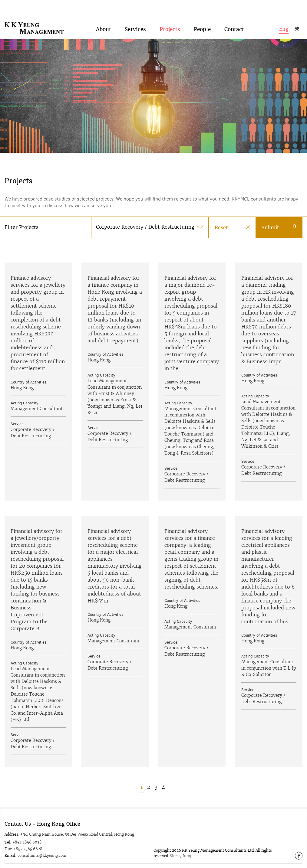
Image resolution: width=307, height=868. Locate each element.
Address (11, 827)
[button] (150, 220)
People (202, 22)
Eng (284, 21)
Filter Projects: (22, 220)
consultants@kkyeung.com (42, 848)
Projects (170, 22)
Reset (221, 220)
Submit (279, 220)
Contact (234, 22)
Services (135, 22)
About (104, 22)
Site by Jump (181, 848)
